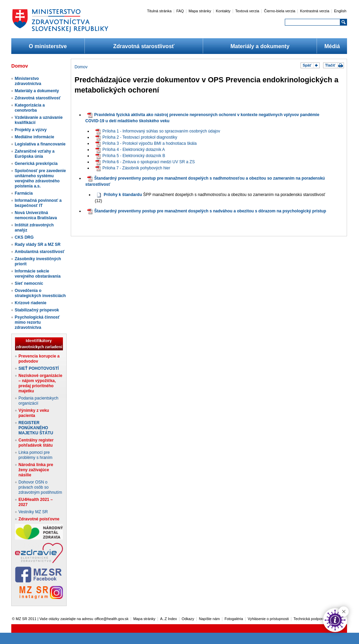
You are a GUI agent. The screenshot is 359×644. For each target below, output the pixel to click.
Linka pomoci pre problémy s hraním (35, 455)
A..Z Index (168, 619)
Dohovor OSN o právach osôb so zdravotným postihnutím (40, 487)
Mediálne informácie (34, 137)
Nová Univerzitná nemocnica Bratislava (36, 215)
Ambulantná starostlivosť (40, 252)
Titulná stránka (159, 11)
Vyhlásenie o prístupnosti (268, 619)
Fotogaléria (234, 619)
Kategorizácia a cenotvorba (30, 108)
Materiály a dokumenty (260, 46)
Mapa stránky (200, 11)
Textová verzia (247, 11)
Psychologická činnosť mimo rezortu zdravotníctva (37, 322)
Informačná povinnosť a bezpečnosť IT (38, 203)
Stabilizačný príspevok (37, 310)
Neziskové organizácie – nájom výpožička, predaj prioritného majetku (40, 383)
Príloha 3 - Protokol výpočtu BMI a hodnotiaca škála (146, 143)
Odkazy (188, 619)
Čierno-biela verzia (280, 11)
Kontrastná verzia (315, 11)
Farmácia (24, 193)
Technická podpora (309, 619)
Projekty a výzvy (31, 130)
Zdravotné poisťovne (39, 519)
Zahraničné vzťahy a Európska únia (35, 154)
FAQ (180, 11)
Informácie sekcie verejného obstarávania (38, 274)
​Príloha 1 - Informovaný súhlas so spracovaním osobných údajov (158, 131)
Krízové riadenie (31, 303)
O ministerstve (48, 46)
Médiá (332, 46)
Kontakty (223, 11)
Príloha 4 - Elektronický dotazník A (130, 150)
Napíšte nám (209, 619)
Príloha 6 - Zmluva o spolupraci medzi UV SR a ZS (145, 162)
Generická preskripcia (36, 164)
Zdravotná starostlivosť (144, 46)
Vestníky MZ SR (33, 512)
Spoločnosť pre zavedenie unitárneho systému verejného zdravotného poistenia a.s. (40, 178)
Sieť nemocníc (29, 283)
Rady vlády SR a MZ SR (38, 244)
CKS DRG (24, 237)
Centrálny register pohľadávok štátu (36, 443)
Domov (81, 67)
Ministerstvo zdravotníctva (28, 81)
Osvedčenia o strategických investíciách (40, 293)
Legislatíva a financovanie (40, 144)
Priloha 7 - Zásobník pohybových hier (133, 168)
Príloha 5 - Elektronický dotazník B (130, 156)
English (340, 11)
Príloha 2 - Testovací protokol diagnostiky (136, 137)
